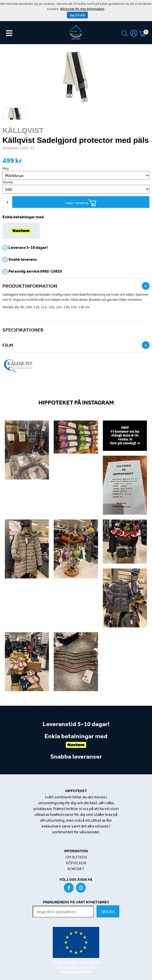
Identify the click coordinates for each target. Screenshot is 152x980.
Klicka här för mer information (82, 9)
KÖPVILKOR (76, 863)
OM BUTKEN (76, 857)
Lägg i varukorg (81, 203)
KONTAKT (76, 869)
